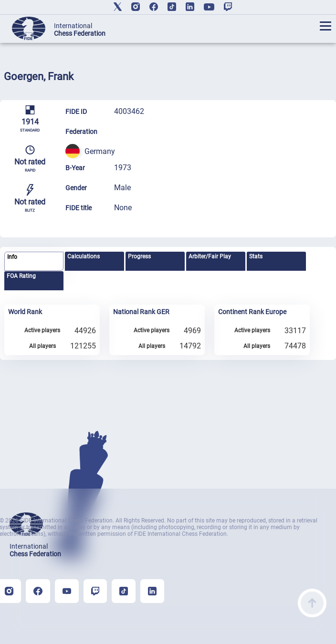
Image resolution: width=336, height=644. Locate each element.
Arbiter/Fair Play (210, 256)
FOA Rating (21, 276)
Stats (256, 256)
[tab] (34, 261)
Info (12, 257)
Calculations (84, 256)
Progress (139, 256)
